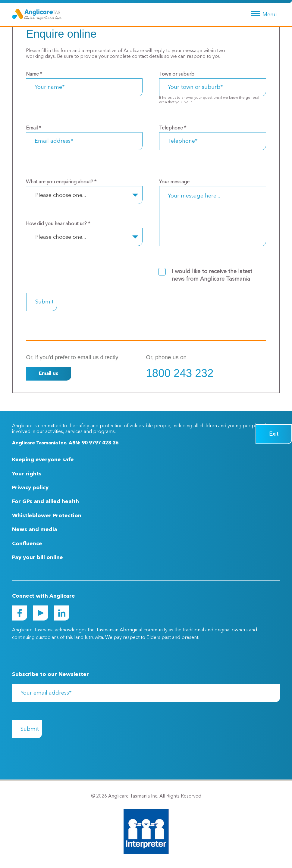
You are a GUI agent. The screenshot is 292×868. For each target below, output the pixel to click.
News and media (35, 530)
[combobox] (84, 195)
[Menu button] (263, 13)
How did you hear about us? (58, 224)
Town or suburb (177, 74)
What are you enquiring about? (61, 182)
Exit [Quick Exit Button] (274, 434)
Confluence (27, 544)
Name (34, 74)
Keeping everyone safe (43, 460)
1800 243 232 (180, 373)
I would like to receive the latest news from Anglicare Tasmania (212, 275)
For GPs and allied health (46, 502)
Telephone (173, 128)
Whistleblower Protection (47, 516)
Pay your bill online (38, 558)
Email (33, 128)
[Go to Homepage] (37, 14)
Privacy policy (30, 488)
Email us (49, 374)
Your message (174, 182)
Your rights (27, 474)
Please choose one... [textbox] (61, 195)
